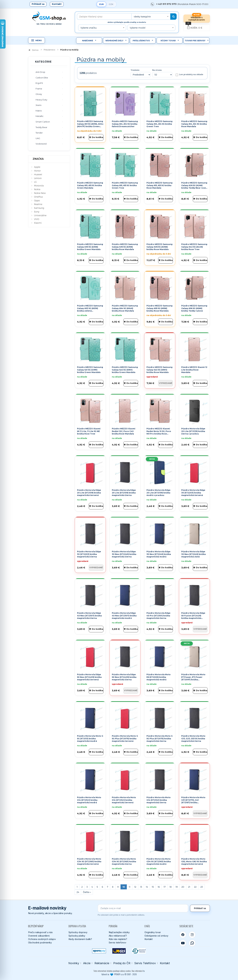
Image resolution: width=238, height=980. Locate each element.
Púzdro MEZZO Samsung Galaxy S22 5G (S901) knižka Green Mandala (125, 370)
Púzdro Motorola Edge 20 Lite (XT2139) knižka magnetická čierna (124, 493)
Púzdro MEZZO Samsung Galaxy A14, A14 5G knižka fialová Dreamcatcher (125, 124)
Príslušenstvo (141, 41)
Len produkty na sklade (189, 75)
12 (135, 887)
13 (141, 887)
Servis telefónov (117, 943)
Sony (37, 212)
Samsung (39, 208)
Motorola (39, 186)
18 (171, 887)
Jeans (38, 105)
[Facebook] (183, 935)
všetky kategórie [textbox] (142, 17)
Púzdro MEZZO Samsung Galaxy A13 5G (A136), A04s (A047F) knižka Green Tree (90, 125)
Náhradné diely (114, 41)
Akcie (87, 963)
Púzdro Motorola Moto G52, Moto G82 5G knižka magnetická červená (194, 861)
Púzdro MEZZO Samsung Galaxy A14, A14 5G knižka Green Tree (159, 124)
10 (124, 887)
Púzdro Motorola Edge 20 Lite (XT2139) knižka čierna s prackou (193, 431)
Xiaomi (38, 223)
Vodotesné (41, 144)
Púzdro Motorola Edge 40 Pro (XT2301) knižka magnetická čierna (158, 616)
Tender (39, 133)
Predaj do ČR (122, 963)
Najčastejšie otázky (119, 932)
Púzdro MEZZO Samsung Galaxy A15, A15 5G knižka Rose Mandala (159, 185)
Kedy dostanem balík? (80, 939)
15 (153, 887)
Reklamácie (102, 963)
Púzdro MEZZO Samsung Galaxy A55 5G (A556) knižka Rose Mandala (159, 308)
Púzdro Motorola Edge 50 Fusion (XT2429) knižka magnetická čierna (193, 617)
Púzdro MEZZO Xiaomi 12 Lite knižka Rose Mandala (194, 370)
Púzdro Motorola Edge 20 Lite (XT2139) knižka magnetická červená (89, 493)
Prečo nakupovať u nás (40, 932)
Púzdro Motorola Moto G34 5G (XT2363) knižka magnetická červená (89, 861)
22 (195, 887)
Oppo (37, 200)
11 (130, 887)
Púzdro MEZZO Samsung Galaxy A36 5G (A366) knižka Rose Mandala (159, 247)
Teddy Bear (41, 127)
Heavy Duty (41, 100)
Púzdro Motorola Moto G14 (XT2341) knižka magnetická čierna (159, 800)
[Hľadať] (173, 17)
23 (202, 887)
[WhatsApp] (192, 943)
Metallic (40, 116)
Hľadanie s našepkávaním (197, 19)
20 (183, 887)
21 (189, 887)
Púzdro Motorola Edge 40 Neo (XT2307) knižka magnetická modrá (124, 616)
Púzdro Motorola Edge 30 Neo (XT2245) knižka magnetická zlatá (193, 554)
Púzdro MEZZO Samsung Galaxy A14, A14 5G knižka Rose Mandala (194, 124)
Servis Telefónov (145, 963)
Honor (37, 171)
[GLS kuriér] (119, 951)
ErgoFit (39, 83)
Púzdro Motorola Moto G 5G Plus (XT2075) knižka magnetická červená (125, 739)
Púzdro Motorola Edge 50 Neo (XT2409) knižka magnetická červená (89, 677)
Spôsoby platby (77, 936)
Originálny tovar (153, 932)
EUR (102, 4)
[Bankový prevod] (139, 951)
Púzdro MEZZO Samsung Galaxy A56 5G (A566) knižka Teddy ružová (194, 308)
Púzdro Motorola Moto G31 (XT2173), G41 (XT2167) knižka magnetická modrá (193, 801)
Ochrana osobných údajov (42, 939)
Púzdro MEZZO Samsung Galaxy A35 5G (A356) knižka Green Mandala (90, 247)
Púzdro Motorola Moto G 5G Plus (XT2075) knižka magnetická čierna (160, 739)
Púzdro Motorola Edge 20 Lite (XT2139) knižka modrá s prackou (158, 493)
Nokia (37, 189)
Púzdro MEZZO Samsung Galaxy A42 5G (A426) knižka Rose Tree (194, 247)
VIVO (37, 219)
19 (177, 887)
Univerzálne (40, 215)
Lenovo (38, 178)
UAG (38, 138)
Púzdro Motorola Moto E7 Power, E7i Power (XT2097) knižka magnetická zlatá (193, 678)
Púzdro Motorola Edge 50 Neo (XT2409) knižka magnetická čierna (124, 677)
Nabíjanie (88, 41)
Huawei (38, 174)
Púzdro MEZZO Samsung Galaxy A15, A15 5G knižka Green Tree (125, 185)
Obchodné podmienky (40, 943)
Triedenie (135, 70)
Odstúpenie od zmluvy (156, 936)
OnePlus (38, 197)
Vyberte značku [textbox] (89, 28)
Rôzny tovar (168, 41)
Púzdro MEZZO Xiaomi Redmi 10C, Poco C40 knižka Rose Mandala (124, 431)
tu (144, 971)
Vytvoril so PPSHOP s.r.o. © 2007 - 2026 (119, 974)
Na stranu (157, 70)
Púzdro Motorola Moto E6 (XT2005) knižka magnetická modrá (159, 677)
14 (147, 887)
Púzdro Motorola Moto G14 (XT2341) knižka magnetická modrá (89, 800)
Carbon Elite (42, 78)
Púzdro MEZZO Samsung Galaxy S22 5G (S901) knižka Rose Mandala (159, 370)
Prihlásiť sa (38, 4)
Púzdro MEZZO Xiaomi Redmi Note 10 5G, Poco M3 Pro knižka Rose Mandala (159, 432)
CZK (111, 4)
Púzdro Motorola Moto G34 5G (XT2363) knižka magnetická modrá (159, 861)
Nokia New (40, 193)
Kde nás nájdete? (118, 939)
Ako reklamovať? (118, 936)
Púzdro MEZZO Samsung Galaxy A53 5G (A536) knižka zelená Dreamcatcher (90, 310)
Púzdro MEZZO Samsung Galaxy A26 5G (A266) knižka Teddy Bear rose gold (194, 187)
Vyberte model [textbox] (138, 28)
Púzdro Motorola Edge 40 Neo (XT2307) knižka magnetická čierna (89, 616)
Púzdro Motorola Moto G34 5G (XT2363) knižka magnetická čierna (124, 861)
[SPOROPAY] (99, 951)
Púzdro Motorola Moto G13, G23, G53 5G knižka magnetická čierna (193, 739)
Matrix (39, 111)
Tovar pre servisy (195, 41)
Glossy (39, 94)
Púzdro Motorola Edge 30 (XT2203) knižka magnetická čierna (89, 554)
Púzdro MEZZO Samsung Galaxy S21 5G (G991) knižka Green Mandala (90, 370)
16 (159, 887)
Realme (38, 204)
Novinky (74, 963)
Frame (39, 89)
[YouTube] (183, 943)
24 (78, 892)
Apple (37, 167)
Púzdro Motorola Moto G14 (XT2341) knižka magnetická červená (124, 800)
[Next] (87, 892)
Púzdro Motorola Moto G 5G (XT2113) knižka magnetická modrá (90, 739)
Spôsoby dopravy (78, 932)
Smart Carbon (43, 122)
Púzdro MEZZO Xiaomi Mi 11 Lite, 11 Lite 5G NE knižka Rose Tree (89, 431)
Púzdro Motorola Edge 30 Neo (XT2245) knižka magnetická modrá (159, 554)
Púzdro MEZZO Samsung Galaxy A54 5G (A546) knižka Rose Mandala (125, 308)
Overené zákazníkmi (39, 936)
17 (165, 887)
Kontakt (57, 4)
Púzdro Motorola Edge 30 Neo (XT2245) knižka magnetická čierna (124, 554)
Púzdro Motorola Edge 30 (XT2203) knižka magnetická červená (193, 493)
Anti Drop (40, 72)
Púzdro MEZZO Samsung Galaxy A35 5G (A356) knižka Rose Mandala (125, 247)
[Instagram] (192, 935)
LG (35, 182)
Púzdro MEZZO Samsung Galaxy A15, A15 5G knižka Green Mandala (90, 185)
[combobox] (151, 17)
